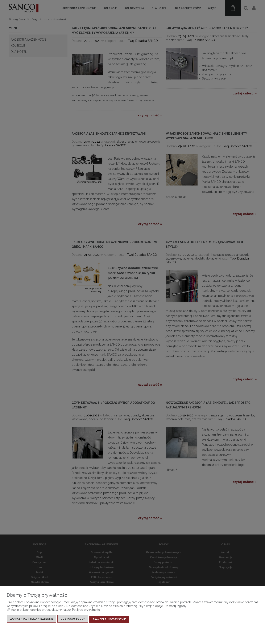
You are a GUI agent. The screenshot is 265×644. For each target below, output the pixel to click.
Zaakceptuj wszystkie (109, 620)
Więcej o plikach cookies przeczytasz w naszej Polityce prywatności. (54, 611)
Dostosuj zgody (73, 620)
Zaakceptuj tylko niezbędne (32, 620)
